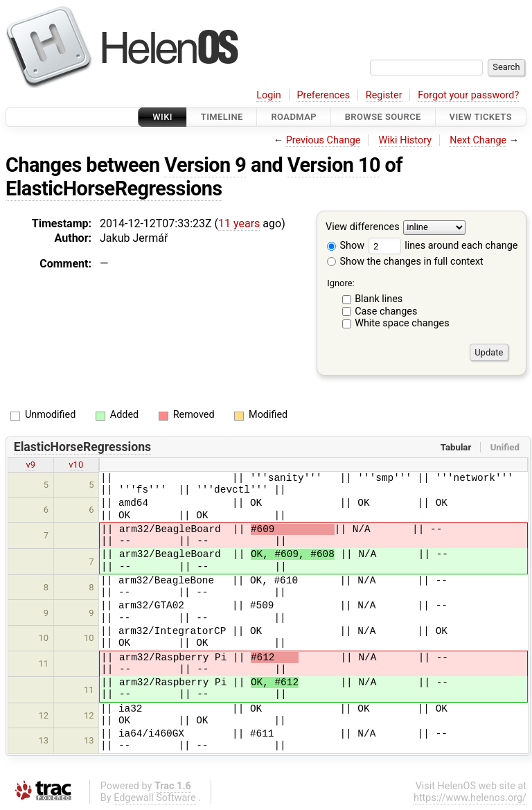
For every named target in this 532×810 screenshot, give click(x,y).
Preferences (323, 95)
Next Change (478, 140)
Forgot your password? (468, 95)
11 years (239, 223)
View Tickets (481, 117)
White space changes (402, 323)
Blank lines (379, 299)
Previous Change (323, 140)
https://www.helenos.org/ (470, 798)
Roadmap (294, 117)
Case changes (386, 311)
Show (346, 246)
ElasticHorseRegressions (114, 188)
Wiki (162, 117)
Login (269, 95)
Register (384, 95)
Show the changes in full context (405, 262)
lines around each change (443, 246)
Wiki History (405, 140)
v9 (30, 465)
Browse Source (383, 117)
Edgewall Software (155, 798)
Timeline (222, 117)
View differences (363, 228)
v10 (76, 465)
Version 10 (334, 165)
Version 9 (205, 165)
